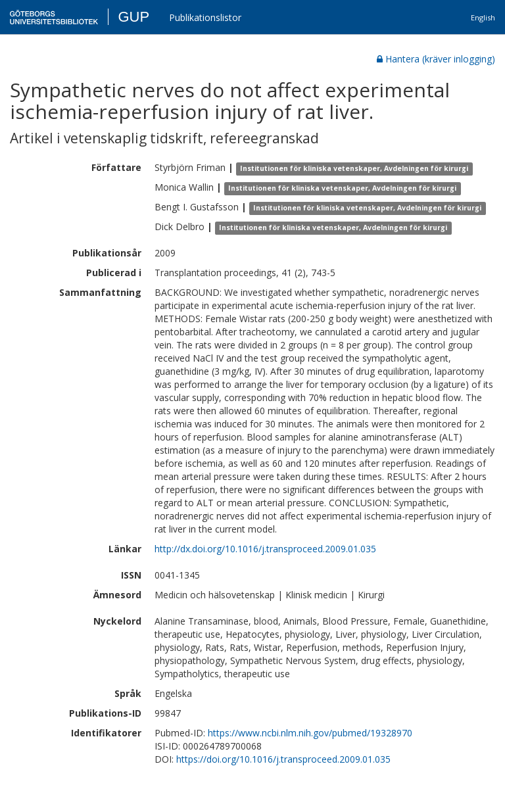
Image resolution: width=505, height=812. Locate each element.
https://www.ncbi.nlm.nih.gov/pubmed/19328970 (310, 733)
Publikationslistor (205, 17)
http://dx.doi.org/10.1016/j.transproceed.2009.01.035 (265, 549)
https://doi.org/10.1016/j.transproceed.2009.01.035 (283, 759)
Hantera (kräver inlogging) (436, 59)
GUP (133, 17)
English (483, 17)
